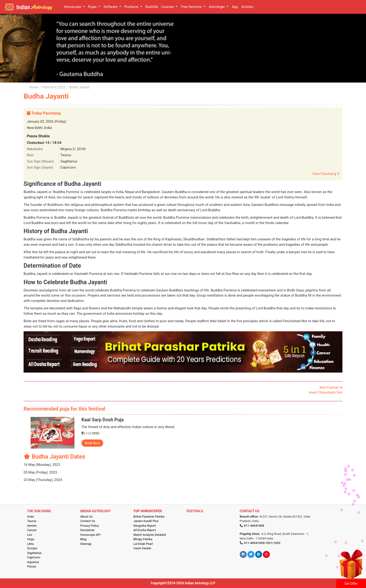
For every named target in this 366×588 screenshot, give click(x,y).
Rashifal (152, 7)
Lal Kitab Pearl (143, 544)
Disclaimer (87, 530)
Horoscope (73, 7)
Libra (30, 544)
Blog (83, 539)
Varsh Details (142, 548)
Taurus (32, 521)
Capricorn (34, 557)
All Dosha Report (145, 530)
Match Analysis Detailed (150, 535)
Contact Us (88, 521)
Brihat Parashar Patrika (149, 517)
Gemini (32, 526)
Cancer (32, 530)
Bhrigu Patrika (143, 539)
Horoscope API (90, 535)
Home (34, 87)
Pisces (32, 566)
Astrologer (217, 7)
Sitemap (86, 544)
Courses (168, 7)
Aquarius (33, 562)
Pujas (93, 7)
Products (132, 7)
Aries (31, 517)
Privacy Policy (90, 526)
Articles (247, 7)
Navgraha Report (145, 526)
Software (111, 7)
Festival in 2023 (54, 87)
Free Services (192, 7)
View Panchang (326, 174)
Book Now (92, 443)
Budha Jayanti (79, 87)
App (235, 7)
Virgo (31, 539)
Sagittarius (34, 553)
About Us (86, 517)
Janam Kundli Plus (146, 521)
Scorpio (32, 548)
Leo (30, 535)
